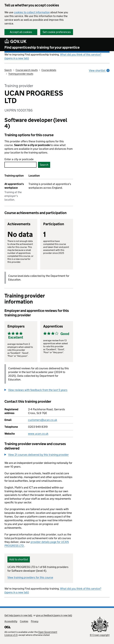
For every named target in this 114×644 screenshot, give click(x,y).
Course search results (27, 70)
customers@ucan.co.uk (43, 420)
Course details (49, 70)
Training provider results (21, 74)
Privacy (35, 621)
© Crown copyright (100, 635)
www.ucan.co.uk (38, 434)
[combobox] (20, 165)
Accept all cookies (21, 32)
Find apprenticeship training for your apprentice (42, 47)
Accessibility (11, 621)
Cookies (24, 621)
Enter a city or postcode (19, 159)
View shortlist (99, 70)
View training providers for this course (30, 577)
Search (8, 70)
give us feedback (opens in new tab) (54, 615)
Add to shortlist (19, 559)
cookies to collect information (32, 12)
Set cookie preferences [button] (57, 32)
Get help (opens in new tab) (18, 615)
